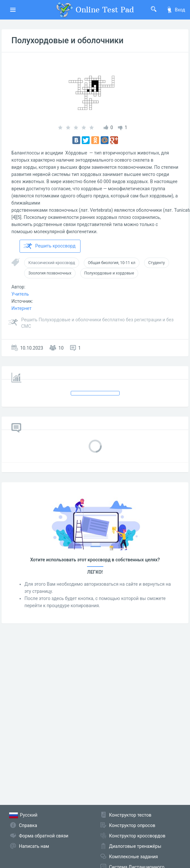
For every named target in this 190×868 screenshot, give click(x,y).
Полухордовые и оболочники (67, 40)
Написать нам (34, 846)
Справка (28, 825)
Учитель (20, 294)
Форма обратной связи (44, 836)
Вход (176, 10)
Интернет (22, 308)
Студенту (157, 263)
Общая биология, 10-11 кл (112, 263)
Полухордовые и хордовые (109, 273)
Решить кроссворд (50, 246)
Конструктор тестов (130, 815)
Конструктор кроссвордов (137, 836)
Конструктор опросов (132, 825)
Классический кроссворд (52, 263)
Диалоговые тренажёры (135, 846)
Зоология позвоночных (50, 273)
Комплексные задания (134, 857)
